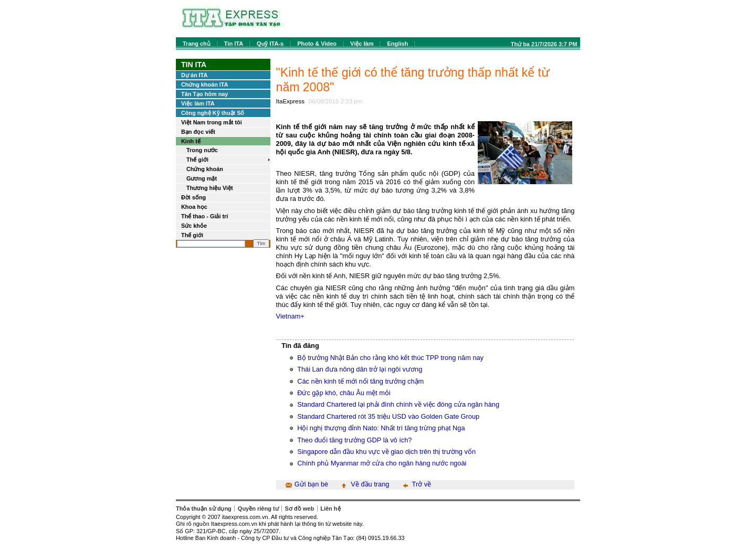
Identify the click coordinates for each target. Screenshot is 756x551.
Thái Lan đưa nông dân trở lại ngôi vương (360, 369)
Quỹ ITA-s (270, 44)
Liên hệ (330, 508)
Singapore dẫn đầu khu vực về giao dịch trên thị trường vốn (386, 452)
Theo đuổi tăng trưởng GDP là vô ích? (354, 440)
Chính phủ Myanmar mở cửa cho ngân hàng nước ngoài (382, 463)
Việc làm (362, 44)
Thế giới (197, 160)
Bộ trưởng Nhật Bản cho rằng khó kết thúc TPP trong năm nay (390, 358)
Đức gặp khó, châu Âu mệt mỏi (344, 393)
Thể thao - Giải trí (204, 216)
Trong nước (202, 150)
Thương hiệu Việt (210, 188)
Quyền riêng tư (258, 508)
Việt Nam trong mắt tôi (212, 122)
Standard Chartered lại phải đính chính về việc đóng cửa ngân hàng (398, 404)
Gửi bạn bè (311, 484)
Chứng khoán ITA (205, 84)
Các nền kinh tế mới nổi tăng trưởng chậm (360, 381)
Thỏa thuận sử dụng (204, 508)
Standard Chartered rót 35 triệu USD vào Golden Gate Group (388, 416)
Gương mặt (202, 178)
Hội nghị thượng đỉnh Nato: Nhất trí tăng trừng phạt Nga (381, 428)
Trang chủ (197, 44)
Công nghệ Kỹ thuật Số (213, 113)
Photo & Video (317, 44)
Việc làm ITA (198, 103)
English (397, 44)
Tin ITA (234, 44)
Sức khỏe (194, 226)
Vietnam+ (290, 316)
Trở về (422, 484)
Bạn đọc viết (198, 132)
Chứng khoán (205, 169)
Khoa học (194, 207)
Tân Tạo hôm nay (204, 94)
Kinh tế (191, 141)
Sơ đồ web (300, 508)
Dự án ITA (194, 75)
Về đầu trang (370, 484)
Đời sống (193, 197)
